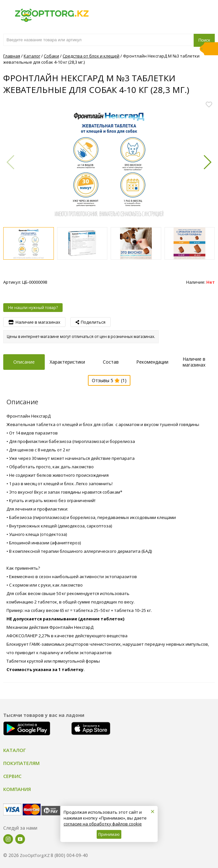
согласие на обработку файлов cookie (103, 824)
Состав (111, 362)
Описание (24, 362)
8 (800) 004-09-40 (69, 855)
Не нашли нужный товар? (33, 308)
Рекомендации (152, 362)
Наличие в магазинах (194, 362)
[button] (207, 162)
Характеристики (67, 362)
